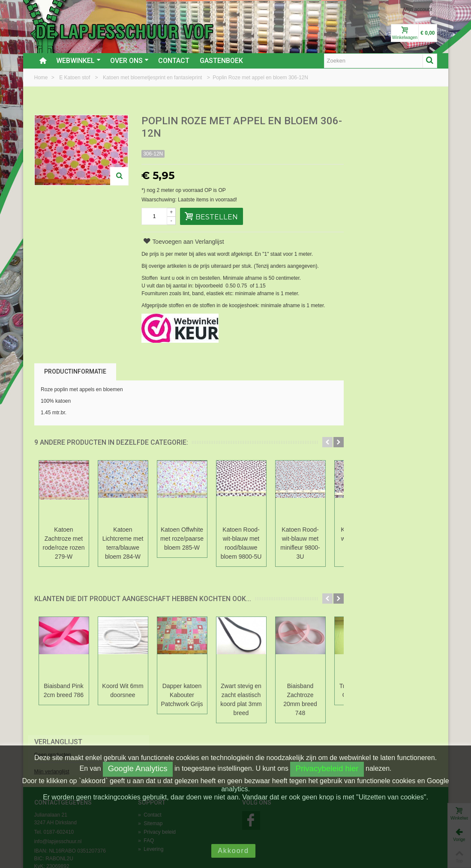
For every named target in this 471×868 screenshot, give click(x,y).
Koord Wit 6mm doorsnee (123, 690)
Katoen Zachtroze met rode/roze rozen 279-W (64, 543)
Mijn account (418, 9)
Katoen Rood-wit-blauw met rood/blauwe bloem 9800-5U (241, 543)
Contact (174, 61)
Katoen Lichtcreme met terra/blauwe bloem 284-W (123, 543)
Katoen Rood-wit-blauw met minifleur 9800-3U (300, 543)
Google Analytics (138, 768)
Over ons (129, 61)
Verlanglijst (370, 121)
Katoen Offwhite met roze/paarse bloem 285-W (182, 539)
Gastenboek (221, 61)
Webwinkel (78, 61)
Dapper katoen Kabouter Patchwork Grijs (182, 695)
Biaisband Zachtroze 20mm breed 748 (300, 699)
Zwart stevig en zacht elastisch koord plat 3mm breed (241, 699)
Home (42, 78)
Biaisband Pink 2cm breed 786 (64, 690)
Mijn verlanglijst (363, 151)
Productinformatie (75, 371)
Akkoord (233, 851)
